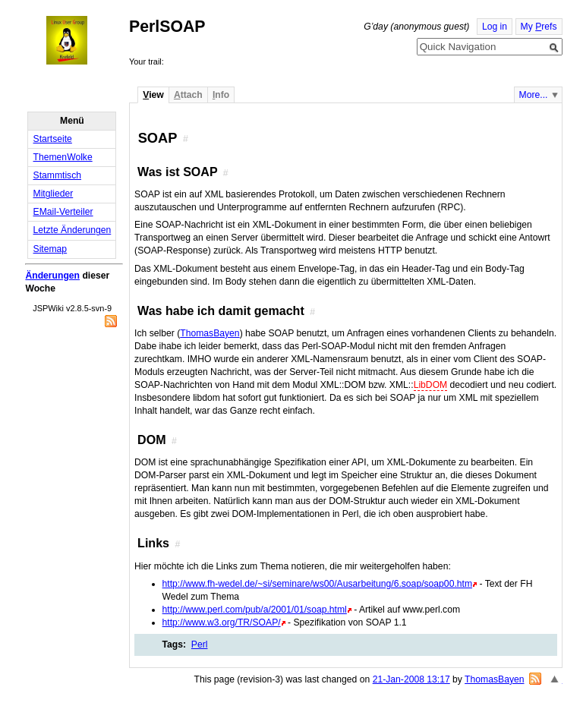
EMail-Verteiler (63, 212)
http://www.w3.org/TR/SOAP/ (222, 622)
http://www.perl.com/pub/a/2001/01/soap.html (255, 610)
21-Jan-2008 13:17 (411, 679)
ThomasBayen (210, 333)
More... (534, 95)
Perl (200, 644)
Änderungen (52, 276)
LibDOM (431, 385)
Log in (495, 27)
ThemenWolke (63, 157)
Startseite (53, 139)
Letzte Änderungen (72, 230)
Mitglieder (54, 194)
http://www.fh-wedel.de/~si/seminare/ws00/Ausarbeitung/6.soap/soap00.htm (317, 584)
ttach (188, 95)
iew (153, 95)
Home (80, 40)
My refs (539, 27)
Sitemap (50, 249)
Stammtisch (58, 175)
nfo (221, 95)
